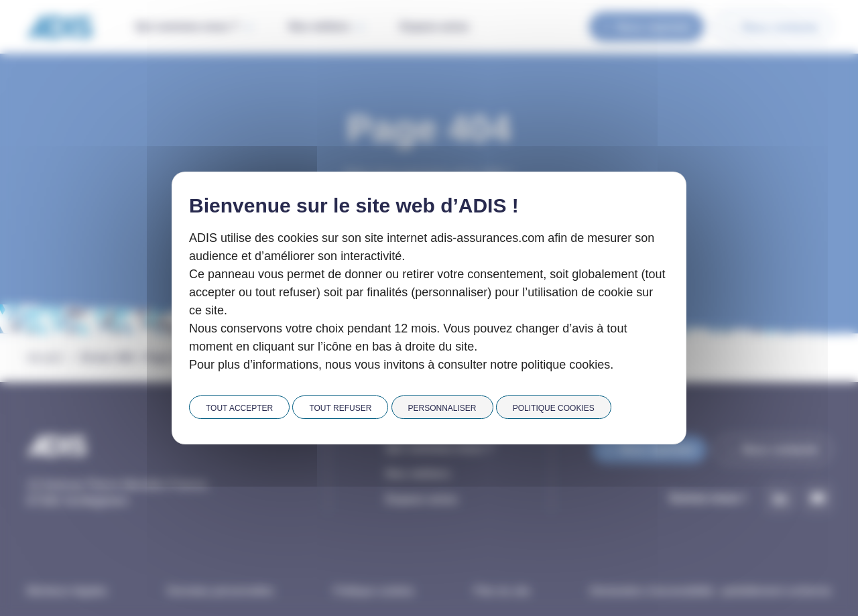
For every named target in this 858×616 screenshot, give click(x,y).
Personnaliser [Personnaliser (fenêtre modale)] (442, 408)
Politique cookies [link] (554, 408)
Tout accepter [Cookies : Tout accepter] (239, 408)
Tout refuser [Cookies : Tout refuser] (340, 408)
